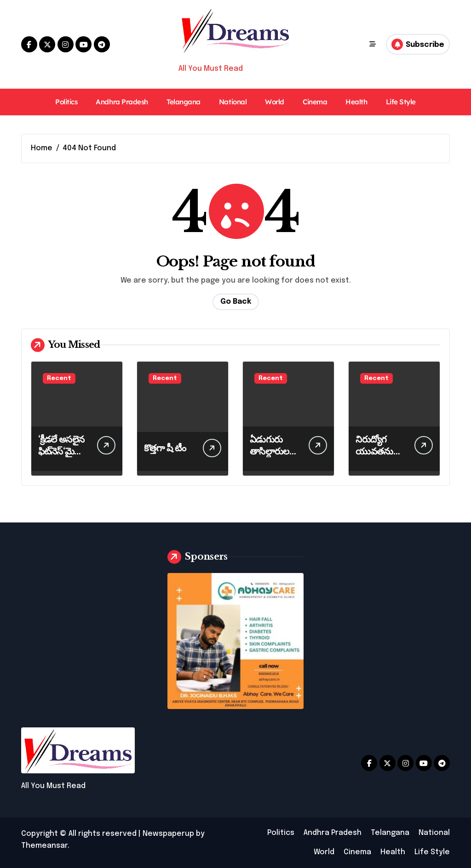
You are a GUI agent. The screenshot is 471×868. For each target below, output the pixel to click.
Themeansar (44, 846)
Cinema (315, 102)
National (233, 102)
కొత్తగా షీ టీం (165, 448)
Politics (66, 102)
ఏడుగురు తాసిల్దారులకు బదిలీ (273, 451)
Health (356, 102)
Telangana (184, 102)
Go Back (236, 302)
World (275, 102)
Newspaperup (168, 834)
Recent (59, 378)
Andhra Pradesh (122, 102)
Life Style (401, 102)
